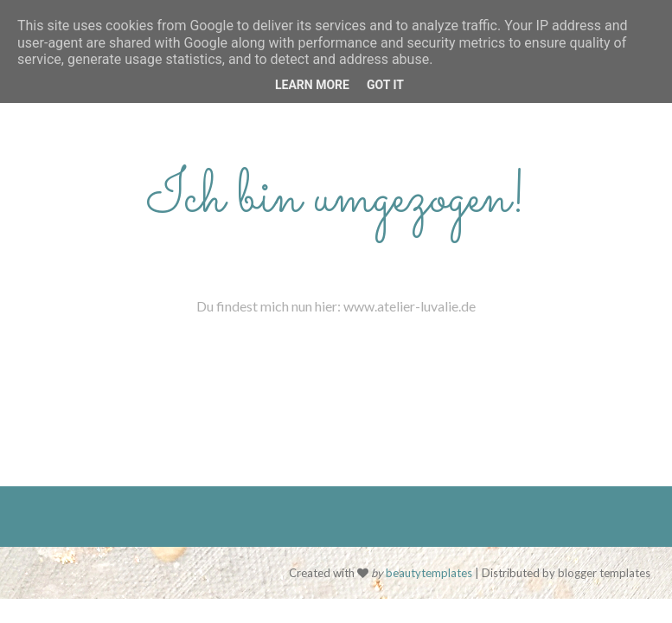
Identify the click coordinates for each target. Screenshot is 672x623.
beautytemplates (429, 573)
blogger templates (604, 573)
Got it (385, 85)
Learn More (312, 85)
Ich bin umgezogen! (336, 199)
